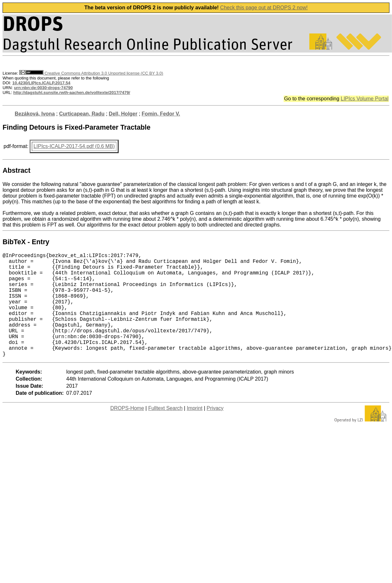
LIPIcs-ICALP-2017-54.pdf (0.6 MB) (74, 146)
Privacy (215, 431)
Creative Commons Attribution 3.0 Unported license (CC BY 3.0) (91, 73)
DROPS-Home (127, 431)
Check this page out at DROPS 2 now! (264, 8)
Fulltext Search (165, 431)
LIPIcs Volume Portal (365, 99)
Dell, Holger (123, 114)
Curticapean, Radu (82, 114)
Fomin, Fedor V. (161, 114)
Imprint (195, 431)
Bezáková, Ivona (35, 114)
